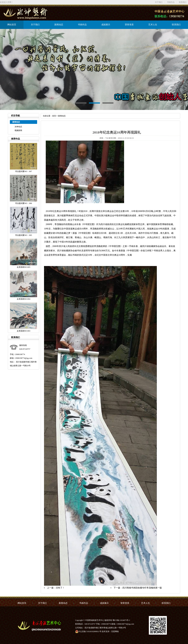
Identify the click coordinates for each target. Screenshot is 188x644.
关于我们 (159, 2)
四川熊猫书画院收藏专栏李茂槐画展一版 (142, 588)
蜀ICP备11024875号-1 (121, 620)
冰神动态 (18, 127)
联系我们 (183, 2)
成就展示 (106, 25)
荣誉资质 (129, 25)
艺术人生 (153, 25)
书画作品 (171, 2)
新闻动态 (59, 25)
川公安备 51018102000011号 (88, 631)
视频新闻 (18, 130)
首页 (54, 116)
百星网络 (115, 631)
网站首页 (12, 25)
